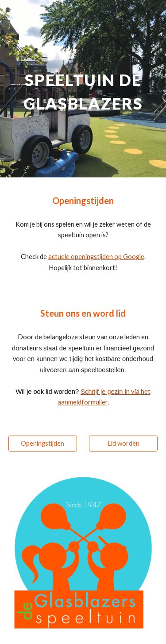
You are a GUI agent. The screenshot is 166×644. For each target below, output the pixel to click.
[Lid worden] (123, 444)
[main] (83, 89)
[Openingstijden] (43, 444)
